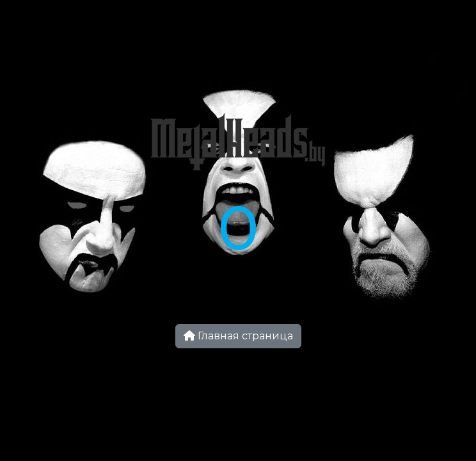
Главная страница (238, 336)
